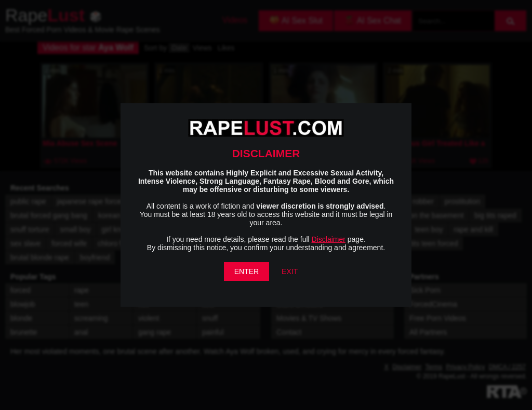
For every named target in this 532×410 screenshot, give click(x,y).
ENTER (247, 271)
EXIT (290, 271)
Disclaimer (329, 239)
